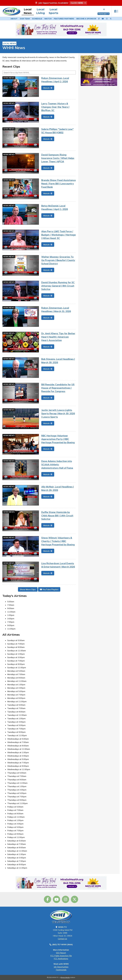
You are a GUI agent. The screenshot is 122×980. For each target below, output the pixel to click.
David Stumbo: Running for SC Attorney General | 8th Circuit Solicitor (58, 286)
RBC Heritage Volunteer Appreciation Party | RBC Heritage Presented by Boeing (58, 439)
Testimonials (61, 970)
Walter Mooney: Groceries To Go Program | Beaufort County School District (58, 260)
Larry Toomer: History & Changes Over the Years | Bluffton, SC (55, 107)
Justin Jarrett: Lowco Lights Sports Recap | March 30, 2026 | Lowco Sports (58, 413)
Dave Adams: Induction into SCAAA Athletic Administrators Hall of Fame (57, 465)
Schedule (37, 19)
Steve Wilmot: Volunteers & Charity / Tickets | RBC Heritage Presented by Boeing (58, 541)
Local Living (41, 11)
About (14, 19)
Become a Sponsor (86, 19)
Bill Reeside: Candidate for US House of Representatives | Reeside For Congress (58, 388)
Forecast (104, 14)
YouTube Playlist (49, 589)
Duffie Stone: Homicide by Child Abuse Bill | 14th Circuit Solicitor (57, 516)
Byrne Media (65, 977)
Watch (48, 19)
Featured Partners (64, 19)
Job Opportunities (61, 967)
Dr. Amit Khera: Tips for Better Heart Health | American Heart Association (58, 337)
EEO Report (61, 953)
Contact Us (62, 939)
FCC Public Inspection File (61, 956)
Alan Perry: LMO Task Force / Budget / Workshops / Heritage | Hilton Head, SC (59, 235)
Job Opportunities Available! (61, 3)
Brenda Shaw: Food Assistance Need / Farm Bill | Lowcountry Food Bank (59, 184)
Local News (28, 11)
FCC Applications (61, 959)
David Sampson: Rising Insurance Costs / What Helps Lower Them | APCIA (58, 158)
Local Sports (53, 11)
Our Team (25, 19)
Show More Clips (28, 589)
